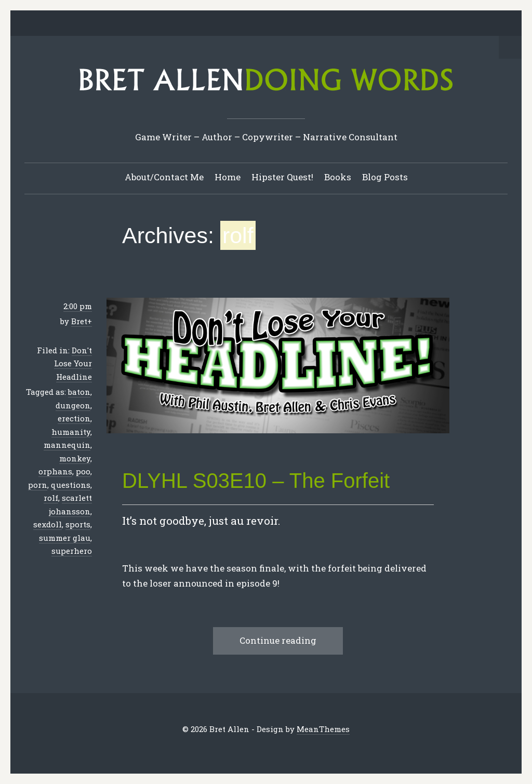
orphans (55, 471)
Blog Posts (385, 177)
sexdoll (48, 524)
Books (338, 177)
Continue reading (278, 640)
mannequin (67, 445)
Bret (79, 321)
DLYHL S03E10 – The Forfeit (256, 481)
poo (83, 471)
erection (74, 418)
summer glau (65, 538)
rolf (51, 498)
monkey (75, 458)
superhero (72, 551)
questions (71, 485)
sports (78, 524)
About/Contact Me (164, 177)
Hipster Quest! (282, 177)
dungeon (73, 405)
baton (79, 392)
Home (228, 177)
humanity (71, 432)
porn (38, 485)
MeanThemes (323, 729)
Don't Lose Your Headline (73, 363)
